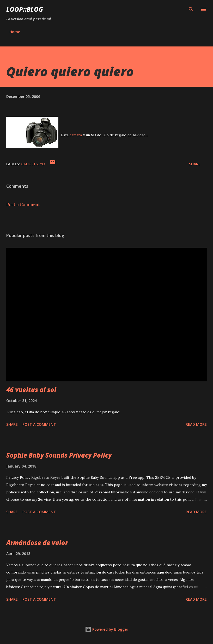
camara (76, 135)
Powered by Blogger (107, 629)
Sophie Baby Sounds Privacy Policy (59, 455)
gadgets (29, 164)
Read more (196, 424)
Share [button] (195, 164)
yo (42, 164)
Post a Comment (23, 204)
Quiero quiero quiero (70, 71)
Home (15, 32)
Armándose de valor (37, 543)
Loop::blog (25, 9)
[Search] (191, 9)
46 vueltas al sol (31, 390)
